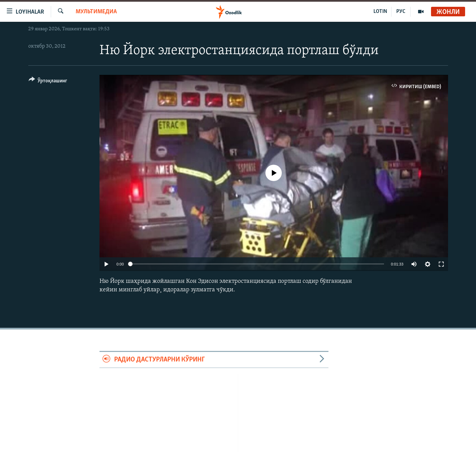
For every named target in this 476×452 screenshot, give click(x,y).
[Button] (48, 82)
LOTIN (380, 12)
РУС (401, 12)
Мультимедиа (96, 12)
